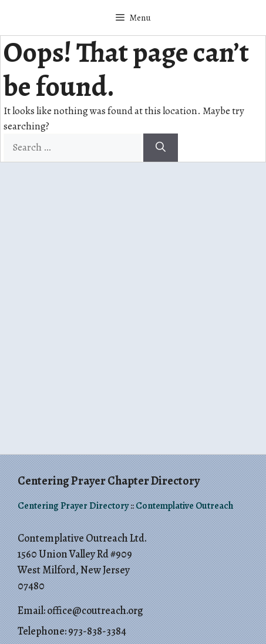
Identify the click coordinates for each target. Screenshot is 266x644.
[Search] (161, 148)
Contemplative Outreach (184, 506)
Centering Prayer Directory (73, 506)
